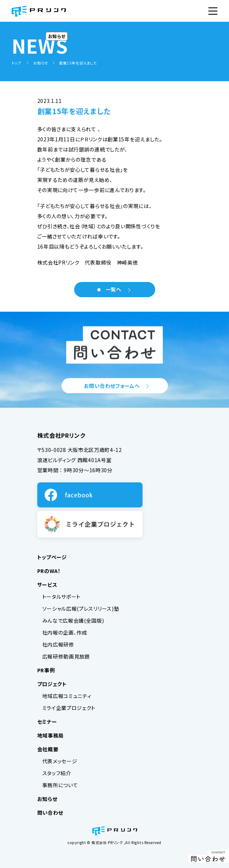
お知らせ (41, 63)
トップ (17, 63)
